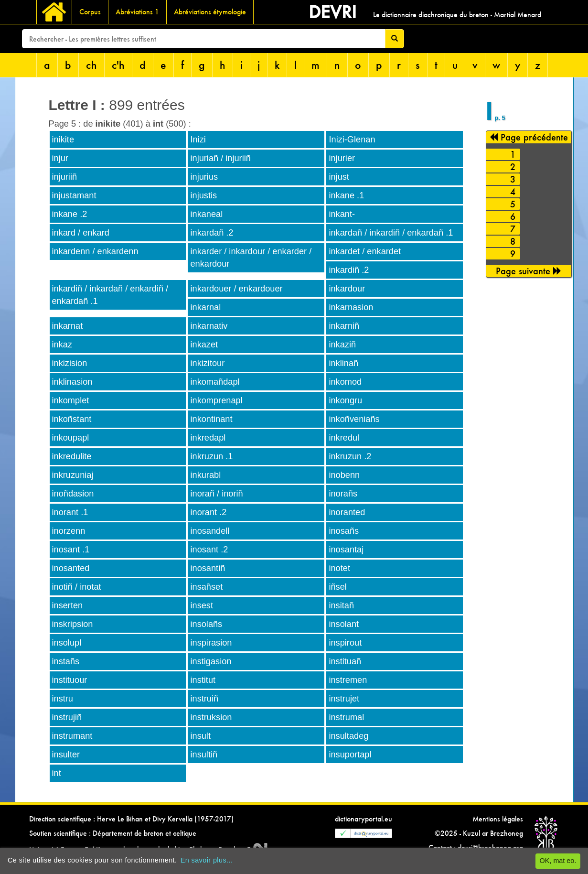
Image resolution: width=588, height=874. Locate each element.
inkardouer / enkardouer (236, 289)
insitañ (341, 605)
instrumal (346, 717)
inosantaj (346, 550)
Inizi (198, 140)
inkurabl (205, 475)
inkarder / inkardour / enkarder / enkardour (251, 258)
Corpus (90, 12)
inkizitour (207, 363)
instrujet (344, 699)
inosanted (71, 568)
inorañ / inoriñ (216, 494)
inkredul (344, 438)
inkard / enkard (81, 233)
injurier (342, 158)
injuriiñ (65, 177)
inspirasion (211, 643)
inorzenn (69, 531)
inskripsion (73, 624)
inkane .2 (70, 214)
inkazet (204, 345)
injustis (203, 195)
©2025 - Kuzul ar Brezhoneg (479, 833)
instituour (70, 680)
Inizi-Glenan (352, 140)
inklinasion (72, 382)
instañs (66, 661)
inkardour (347, 289)
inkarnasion (351, 307)
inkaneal (206, 214)
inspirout (345, 643)
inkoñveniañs (354, 419)
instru (63, 699)
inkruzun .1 (211, 456)
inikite (63, 140)
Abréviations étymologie (210, 12)
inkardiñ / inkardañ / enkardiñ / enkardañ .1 (110, 295)
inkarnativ (209, 326)
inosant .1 (71, 550)
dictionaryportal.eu (363, 819)
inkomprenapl (216, 400)
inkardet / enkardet (365, 251)
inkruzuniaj (73, 475)
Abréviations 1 (137, 12)
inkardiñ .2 (349, 270)
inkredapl (208, 438)
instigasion (211, 661)
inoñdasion (73, 494)
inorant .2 (208, 512)
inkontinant (211, 419)
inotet (339, 568)
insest (202, 605)
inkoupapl (71, 438)
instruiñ (204, 699)
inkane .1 (346, 195)
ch (91, 65)
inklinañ (343, 363)
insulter (66, 755)
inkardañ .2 (212, 233)
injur (60, 158)
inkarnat (68, 326)
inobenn (344, 475)
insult (200, 736)
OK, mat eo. (558, 861)
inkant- (342, 214)
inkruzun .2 (350, 456)
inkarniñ (344, 326)
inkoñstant (72, 419)
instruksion (211, 717)
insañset (206, 587)
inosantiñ (208, 568)
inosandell (210, 531)
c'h (118, 65)
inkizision (70, 363)
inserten (68, 605)
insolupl (67, 643)
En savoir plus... (207, 860)
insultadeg (348, 736)
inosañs (344, 531)
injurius (204, 177)
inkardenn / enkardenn (95, 251)
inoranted (347, 512)
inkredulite (72, 456)
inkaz (62, 345)
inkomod (345, 382)
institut (203, 680)
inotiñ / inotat (77, 587)
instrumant (72, 736)
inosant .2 (209, 550)
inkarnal (205, 307)
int (57, 773)
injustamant (74, 195)
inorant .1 (70, 512)
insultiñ (204, 755)
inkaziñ (342, 345)
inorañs (343, 494)
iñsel (337, 587)
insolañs (206, 624)
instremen (348, 680)
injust (339, 177)
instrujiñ (67, 717)
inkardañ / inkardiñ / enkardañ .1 (391, 233)
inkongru (345, 400)
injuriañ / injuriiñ (220, 158)
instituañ (345, 661)
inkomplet (71, 400)
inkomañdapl (215, 382)
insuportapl (350, 755)
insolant (344, 624)
